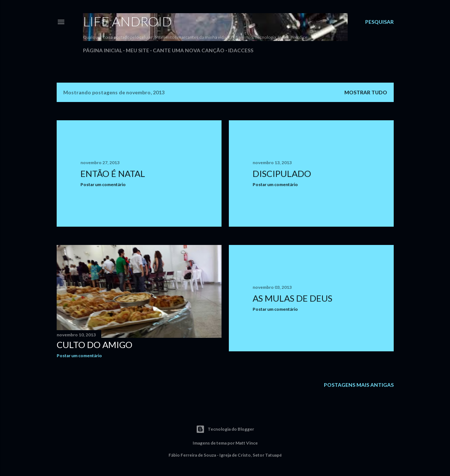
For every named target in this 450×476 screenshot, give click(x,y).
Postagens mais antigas (359, 385)
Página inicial (103, 50)
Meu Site (137, 50)
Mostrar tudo (366, 92)
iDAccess (241, 50)
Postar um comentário (103, 184)
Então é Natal (113, 173)
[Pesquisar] (379, 22)
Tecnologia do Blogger (225, 429)
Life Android (127, 21)
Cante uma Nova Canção (189, 50)
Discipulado (282, 173)
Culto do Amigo (94, 345)
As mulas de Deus (292, 298)
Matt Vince (247, 443)
